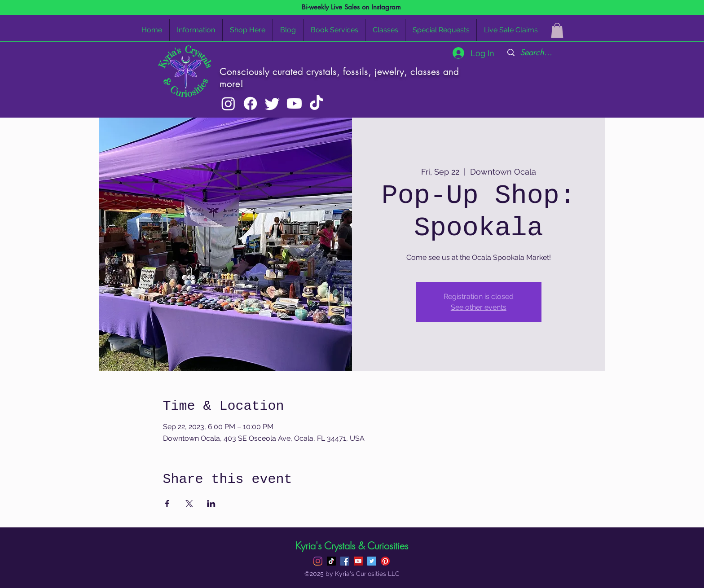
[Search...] (536, 52)
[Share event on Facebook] (167, 504)
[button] (557, 30)
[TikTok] (316, 103)
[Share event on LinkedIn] (211, 504)
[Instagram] (228, 103)
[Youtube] (294, 103)
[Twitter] (272, 103)
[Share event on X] (189, 504)
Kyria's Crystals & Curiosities (352, 546)
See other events (479, 307)
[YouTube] (358, 561)
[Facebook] (250, 103)
